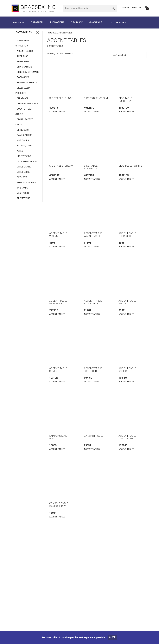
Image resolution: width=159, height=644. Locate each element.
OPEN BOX (22, 177)
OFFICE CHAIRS (24, 167)
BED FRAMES (23, 62)
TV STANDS (22, 188)
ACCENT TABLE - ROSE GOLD (93, 370)
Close (112, 637)
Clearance (77, 22)
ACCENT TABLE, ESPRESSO (128, 235)
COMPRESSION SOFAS (27, 104)
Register (136, 7)
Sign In (125, 7)
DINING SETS (23, 130)
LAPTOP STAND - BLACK (59, 437)
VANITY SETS (23, 193)
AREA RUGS (23, 56)
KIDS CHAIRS (23, 140)
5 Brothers (37, 22)
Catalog (57, 33)
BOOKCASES (23, 77)
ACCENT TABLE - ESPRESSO (59, 302)
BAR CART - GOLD (94, 436)
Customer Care (117, 23)
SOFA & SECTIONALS (27, 183)
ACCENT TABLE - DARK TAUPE (128, 437)
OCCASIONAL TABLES (27, 161)
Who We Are (96, 22)
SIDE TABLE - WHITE (130, 166)
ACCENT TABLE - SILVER (59, 370)
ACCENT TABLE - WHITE (128, 302)
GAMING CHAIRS (25, 135)
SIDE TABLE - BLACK (61, 98)
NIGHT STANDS (24, 156)
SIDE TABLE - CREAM (96, 98)
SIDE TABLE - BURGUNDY (126, 100)
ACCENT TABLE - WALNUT (59, 235)
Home (49, 33)
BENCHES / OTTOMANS (28, 72)
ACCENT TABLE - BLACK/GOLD (93, 302)
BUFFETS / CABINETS (27, 83)
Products (19, 23)
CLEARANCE (23, 98)
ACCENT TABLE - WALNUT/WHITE (93, 235)
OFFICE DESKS (24, 172)
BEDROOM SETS (25, 67)
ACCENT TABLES (25, 51)
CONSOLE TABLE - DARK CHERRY (59, 505)
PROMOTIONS (57, 22)
